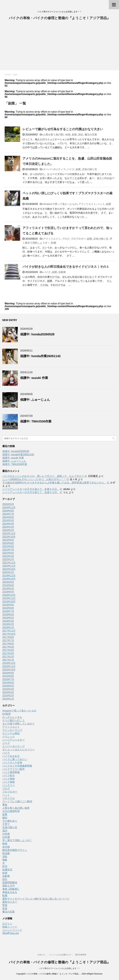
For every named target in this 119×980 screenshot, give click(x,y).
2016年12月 (9, 663)
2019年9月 (8, 582)
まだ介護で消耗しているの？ (18, 724)
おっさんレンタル (12, 717)
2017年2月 (8, 657)
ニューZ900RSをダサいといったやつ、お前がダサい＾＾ (34, 479)
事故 (5, 805)
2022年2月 (8, 559)
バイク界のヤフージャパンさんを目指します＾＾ (59, 968)
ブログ (66, 239)
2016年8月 (8, 676)
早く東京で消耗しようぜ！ (17, 840)
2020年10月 (9, 569)
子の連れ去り (10, 821)
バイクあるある (11, 756)
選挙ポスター (10, 902)
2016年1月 (8, 699)
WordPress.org (11, 933)
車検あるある (10, 892)
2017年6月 (8, 644)
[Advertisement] (59, 47)
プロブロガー (78, 239)
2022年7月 (8, 550)
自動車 (62, 272)
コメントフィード (12, 930)
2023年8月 (8, 543)
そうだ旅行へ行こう (13, 720)
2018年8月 (8, 608)
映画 (5, 844)
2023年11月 (9, 533)
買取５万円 (9, 886)
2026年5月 (8, 504)
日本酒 (6, 837)
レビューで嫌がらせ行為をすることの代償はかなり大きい (63, 129)
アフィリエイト (87, 204)
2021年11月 (9, 563)
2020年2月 (8, 572)
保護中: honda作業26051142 (40, 356)
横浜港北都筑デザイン (15, 850)
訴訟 (81, 135)
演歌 (5, 857)
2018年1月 (8, 627)
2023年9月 (8, 540)
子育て (6, 824)
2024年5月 (8, 520)
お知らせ (41, 955)
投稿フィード (10, 927)
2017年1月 (8, 660)
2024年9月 (8, 511)
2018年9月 (8, 605)
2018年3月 (8, 621)
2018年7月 (8, 611)
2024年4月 (8, 524)
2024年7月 (8, 514)
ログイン (7, 924)
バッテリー (9, 785)
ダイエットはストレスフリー (18, 750)
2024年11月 (9, 507)
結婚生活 (7, 870)
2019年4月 (8, 592)
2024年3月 (8, 527)
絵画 (5, 873)
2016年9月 (8, 673)
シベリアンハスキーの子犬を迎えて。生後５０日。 (31, 489)
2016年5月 (8, 686)
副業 (74, 135)
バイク (71, 169)
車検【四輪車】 (11, 889)
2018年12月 (9, 595)
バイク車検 (9, 779)
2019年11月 (9, 576)
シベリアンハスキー (13, 740)
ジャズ (6, 743)
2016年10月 (9, 670)
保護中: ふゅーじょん (35, 400)
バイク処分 (9, 775)
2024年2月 (8, 530)
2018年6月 (8, 614)
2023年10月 (9, 537)
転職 (54, 243)
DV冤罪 (7, 714)
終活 (5, 866)
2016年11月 (9, 666)
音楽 (5, 908)
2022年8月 (8, 546)
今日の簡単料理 (11, 811)
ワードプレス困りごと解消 (17, 801)
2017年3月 (8, 653)
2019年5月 (8, 589)
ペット (101, 204)
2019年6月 (8, 585)
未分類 (6, 847)
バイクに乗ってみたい (15, 759)
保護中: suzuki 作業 (34, 378)
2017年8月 (8, 637)
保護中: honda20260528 (37, 334)
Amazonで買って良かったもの (60, 204)
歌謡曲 (6, 853)
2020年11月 (9, 566)
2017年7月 (8, 640)
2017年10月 (9, 634)
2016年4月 (8, 689)
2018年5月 (8, 618)
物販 (5, 860)
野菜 (5, 905)
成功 (5, 831)
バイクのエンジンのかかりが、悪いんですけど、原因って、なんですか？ (43, 476)
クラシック (9, 737)
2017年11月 (9, 631)
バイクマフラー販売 (13, 769)
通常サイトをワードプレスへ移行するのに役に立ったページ (36, 899)
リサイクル (9, 798)
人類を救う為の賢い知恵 (57, 135)
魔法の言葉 (91, 135)
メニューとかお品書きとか (60, 955)
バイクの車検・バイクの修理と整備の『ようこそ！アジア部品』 (60, 18)
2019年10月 (9, 579)
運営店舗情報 (81, 955)
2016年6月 (8, 683)
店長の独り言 (90, 169)
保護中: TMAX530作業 (36, 421)
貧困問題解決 (10, 882)
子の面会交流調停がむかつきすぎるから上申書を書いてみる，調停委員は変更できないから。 (54, 483)
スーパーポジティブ (54, 169)
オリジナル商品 (11, 733)
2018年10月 (9, 601)
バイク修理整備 (11, 772)
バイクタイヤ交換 (12, 763)
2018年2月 (8, 624)
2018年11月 (9, 598)
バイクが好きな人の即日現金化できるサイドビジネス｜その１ (66, 267)
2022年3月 (8, 556)
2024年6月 (8, 517)
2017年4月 (8, 650)
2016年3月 (8, 692)
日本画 (6, 834)
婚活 (5, 818)
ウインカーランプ (12, 730)
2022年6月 (8, 553)
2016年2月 (8, 696)
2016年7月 (8, 679)
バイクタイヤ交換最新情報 (17, 766)
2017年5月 (8, 647)
